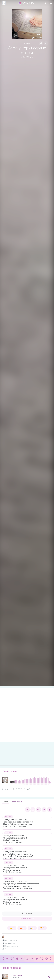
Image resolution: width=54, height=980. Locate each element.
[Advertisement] (27, 715)
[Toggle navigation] (51, 3)
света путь (7, 937)
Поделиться (27, 918)
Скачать (27, 913)
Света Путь (27, 57)
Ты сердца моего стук (19, 975)
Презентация (16, 802)
